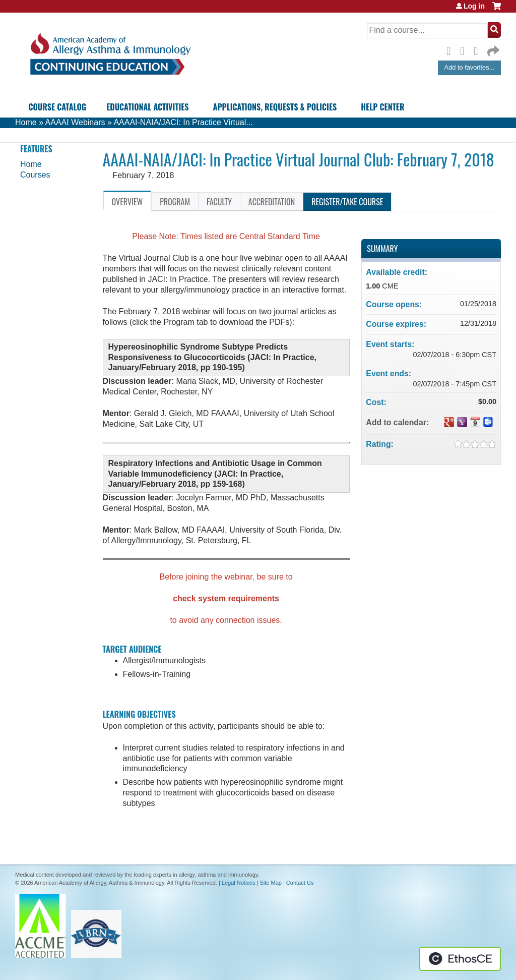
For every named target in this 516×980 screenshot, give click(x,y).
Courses (35, 175)
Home (26, 122)
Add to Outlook (488, 422)
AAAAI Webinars (75, 122)
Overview (127, 202)
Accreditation (272, 202)
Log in (474, 6)
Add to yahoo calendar (462, 422)
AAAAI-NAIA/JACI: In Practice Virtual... (183, 122)
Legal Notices (239, 883)
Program (175, 202)
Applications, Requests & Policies (275, 107)
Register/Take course (347, 202)
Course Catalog (57, 107)
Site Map (270, 883)
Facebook (451, 49)
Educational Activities (147, 107)
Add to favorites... (470, 67)
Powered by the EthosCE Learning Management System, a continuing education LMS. (460, 959)
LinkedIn (479, 49)
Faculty (219, 202)
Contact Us (300, 883)
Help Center (382, 107)
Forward (492, 49)
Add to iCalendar (475, 422)
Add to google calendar (449, 422)
